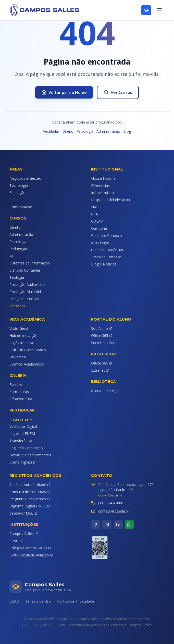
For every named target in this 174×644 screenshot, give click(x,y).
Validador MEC (23, 513)
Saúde (15, 200)
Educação (17, 193)
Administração (108, 131)
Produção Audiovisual (27, 284)
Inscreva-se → (21, 419)
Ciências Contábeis (25, 270)
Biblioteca (18, 357)
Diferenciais (101, 185)
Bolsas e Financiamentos (30, 455)
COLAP (97, 221)
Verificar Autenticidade (30, 485)
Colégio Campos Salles (30, 548)
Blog (127, 131)
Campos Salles (24, 534)
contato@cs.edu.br (114, 511)
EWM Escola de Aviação (31, 555)
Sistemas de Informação (30, 263)
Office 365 (102, 336)
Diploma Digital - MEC (30, 506)
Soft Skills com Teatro (28, 350)
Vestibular (51, 131)
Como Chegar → (110, 495)
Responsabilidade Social (111, 200)
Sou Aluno (102, 328)
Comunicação (21, 207)
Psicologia (85, 131)
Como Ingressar (23, 462)
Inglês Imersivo (22, 343)
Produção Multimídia (27, 292)
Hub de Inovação (23, 336)
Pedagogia (18, 249)
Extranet (100, 370)
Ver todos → (20, 306)
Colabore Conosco (107, 235)
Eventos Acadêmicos (27, 364)
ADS (13, 256)
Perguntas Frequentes (30, 499)
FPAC (16, 541)
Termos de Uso (38, 601)
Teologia (17, 277)
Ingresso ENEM (22, 434)
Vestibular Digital (23, 426)
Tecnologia (19, 185)
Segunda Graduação (26, 448)
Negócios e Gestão (25, 178)
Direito (68, 131)
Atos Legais (101, 243)
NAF (95, 207)
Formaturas (19, 392)
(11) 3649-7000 (111, 503)
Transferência (21, 441)
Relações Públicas (24, 299)
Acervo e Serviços (106, 391)
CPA (95, 214)
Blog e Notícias (104, 264)
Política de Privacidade (76, 601)
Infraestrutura (102, 193)
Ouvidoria (99, 228)
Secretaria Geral (104, 343)
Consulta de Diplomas (30, 492)
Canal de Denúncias (107, 250)
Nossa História (103, 178)
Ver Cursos (118, 92)
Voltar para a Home (64, 92)
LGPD (14, 601)
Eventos (16, 385)
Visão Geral (19, 328)
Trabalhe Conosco (106, 257)
